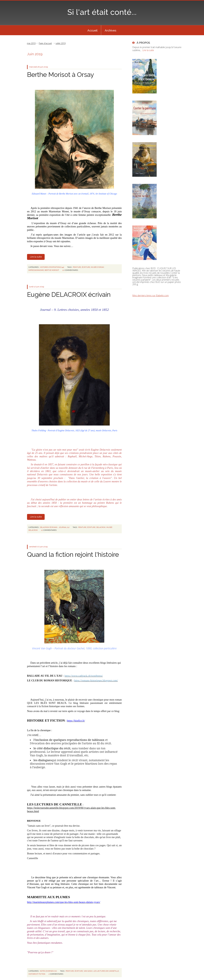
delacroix (101, 527)
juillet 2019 (61, 43)
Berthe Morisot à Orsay (60, 75)
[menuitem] (92, 30)
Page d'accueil (45, 43)
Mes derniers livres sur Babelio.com (150, 295)
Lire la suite (36, 257)
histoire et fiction (37, 974)
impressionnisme (36, 270)
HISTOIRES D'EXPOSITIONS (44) (52, 267)
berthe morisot (52, 270)
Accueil (92, 30)
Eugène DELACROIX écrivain (69, 295)
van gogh (88, 971)
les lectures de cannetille (106, 971)
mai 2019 (31, 43)
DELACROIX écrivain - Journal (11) (55, 527)
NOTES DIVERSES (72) (48, 971)
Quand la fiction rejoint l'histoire (73, 555)
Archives (111, 30)
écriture (86, 267)
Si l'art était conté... (102, 12)
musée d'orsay (97, 267)
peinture (77, 267)
